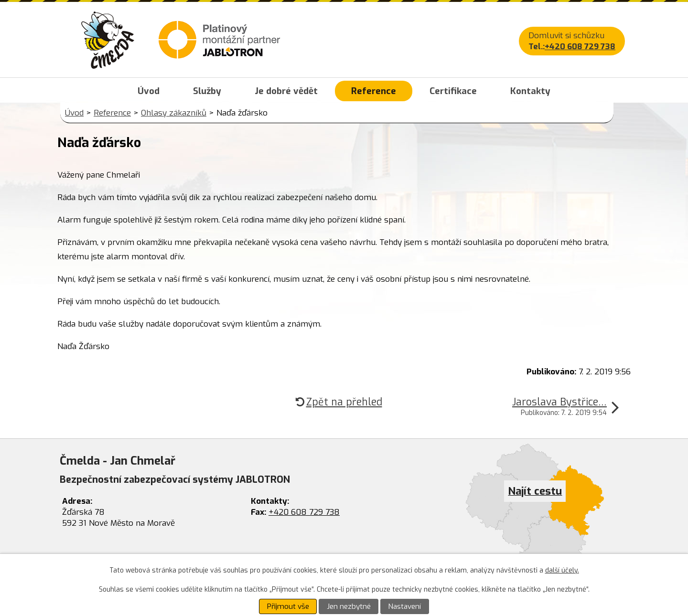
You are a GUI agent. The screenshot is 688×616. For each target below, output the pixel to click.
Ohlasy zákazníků (174, 113)
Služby (207, 91)
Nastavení (404, 606)
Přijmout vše (288, 606)
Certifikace (453, 91)
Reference (374, 91)
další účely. (562, 570)
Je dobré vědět (286, 91)
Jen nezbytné (349, 606)
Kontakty (530, 91)
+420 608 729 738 (580, 47)
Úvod (149, 91)
